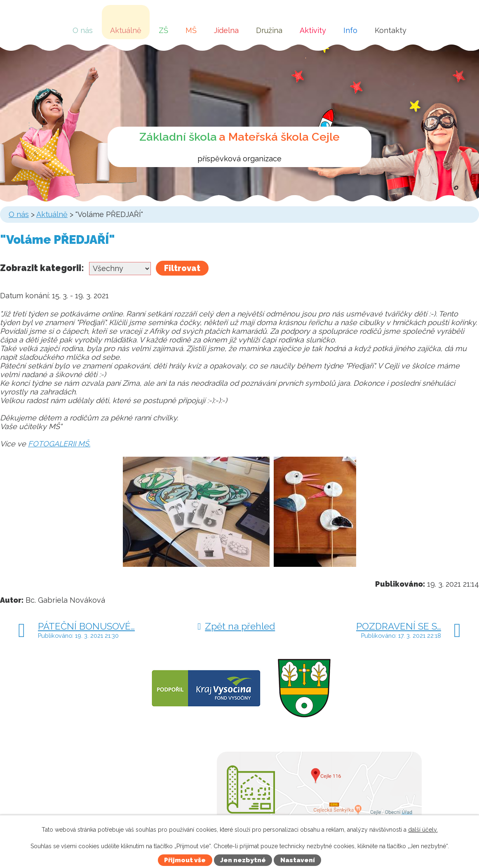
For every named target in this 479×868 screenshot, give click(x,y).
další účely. (423, 830)
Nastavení (298, 860)
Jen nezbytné (243, 860)
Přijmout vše (185, 860)
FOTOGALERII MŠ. (59, 444)
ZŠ (163, 30)
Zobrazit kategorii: (42, 268)
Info (350, 30)
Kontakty (391, 30)
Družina (269, 30)
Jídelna (226, 30)
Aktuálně (126, 30)
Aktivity (313, 30)
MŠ (191, 30)
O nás (83, 30)
